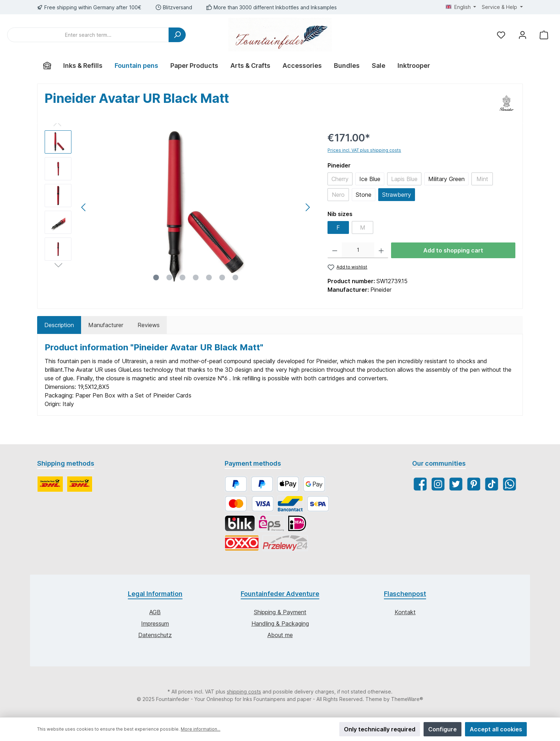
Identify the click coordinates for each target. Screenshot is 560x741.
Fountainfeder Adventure (280, 594)
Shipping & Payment (280, 612)
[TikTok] (492, 484)
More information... (201, 729)
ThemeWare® (407, 699)
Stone (364, 195)
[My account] (522, 35)
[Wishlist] (501, 35)
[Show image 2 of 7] (169, 277)
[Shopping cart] (544, 35)
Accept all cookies (496, 729)
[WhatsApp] (509, 484)
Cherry (340, 179)
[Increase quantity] (381, 250)
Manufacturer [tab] (106, 325)
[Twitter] (456, 484)
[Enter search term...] (88, 35)
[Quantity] (358, 250)
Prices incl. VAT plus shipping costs (364, 150)
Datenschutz (155, 635)
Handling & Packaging (280, 624)
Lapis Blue (404, 179)
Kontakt (405, 612)
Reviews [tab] (149, 325)
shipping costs (244, 692)
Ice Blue (370, 179)
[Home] (47, 66)
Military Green (446, 179)
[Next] (307, 207)
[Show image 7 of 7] (235, 277)
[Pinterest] (474, 484)
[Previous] (84, 207)
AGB (155, 612)
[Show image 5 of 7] (209, 277)
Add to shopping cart (453, 250)
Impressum (155, 624)
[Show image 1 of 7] (156, 277)
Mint (482, 179)
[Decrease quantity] (335, 250)
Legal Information (155, 594)
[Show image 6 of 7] (222, 277)
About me (280, 635)
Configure (442, 729)
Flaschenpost (405, 594)
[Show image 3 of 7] (182, 277)
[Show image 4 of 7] (196, 277)
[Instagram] (438, 484)
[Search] (177, 35)
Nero (338, 195)
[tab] (59, 325)
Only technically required (380, 729)
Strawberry (397, 195)
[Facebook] (420, 484)
